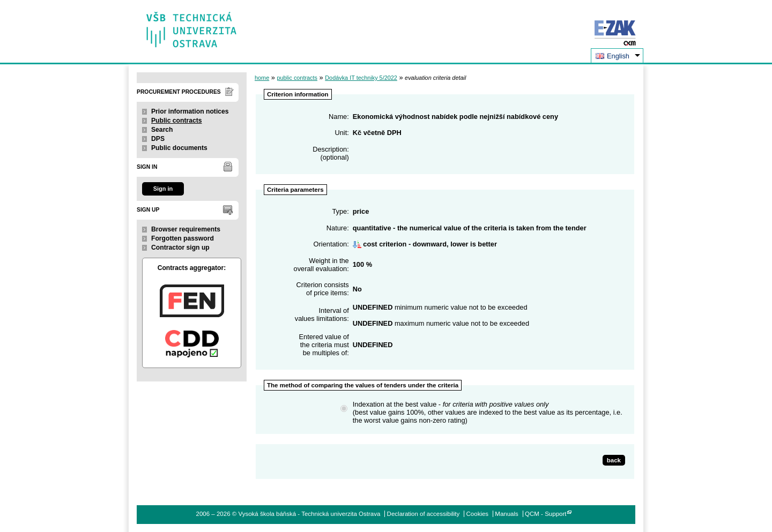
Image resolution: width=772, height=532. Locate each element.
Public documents (179, 148)
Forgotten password (183, 238)
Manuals (507, 514)
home (262, 78)
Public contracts (177, 121)
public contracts (297, 78)
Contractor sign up (180, 248)
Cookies (478, 514)
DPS (158, 139)
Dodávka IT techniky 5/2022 (361, 78)
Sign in (163, 189)
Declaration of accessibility (424, 514)
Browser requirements (186, 229)
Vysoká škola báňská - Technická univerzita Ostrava (192, 26)
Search (162, 130)
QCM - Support (545, 514)
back (614, 460)
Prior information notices (190, 111)
